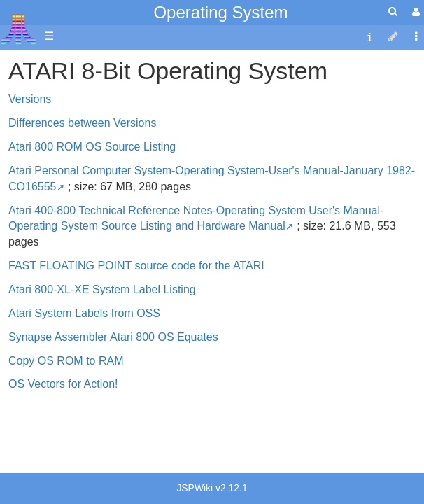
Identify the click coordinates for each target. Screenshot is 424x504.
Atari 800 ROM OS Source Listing (92, 147)
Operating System (220, 12)
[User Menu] (414, 12)
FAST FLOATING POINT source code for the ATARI (136, 266)
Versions (30, 99)
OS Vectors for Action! (63, 384)
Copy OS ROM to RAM (66, 361)
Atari (19, 29)
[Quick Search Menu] (393, 12)
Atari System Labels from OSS (84, 313)
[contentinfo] (369, 37)
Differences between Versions (82, 123)
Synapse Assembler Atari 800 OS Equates (113, 337)
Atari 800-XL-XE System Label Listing (102, 289)
